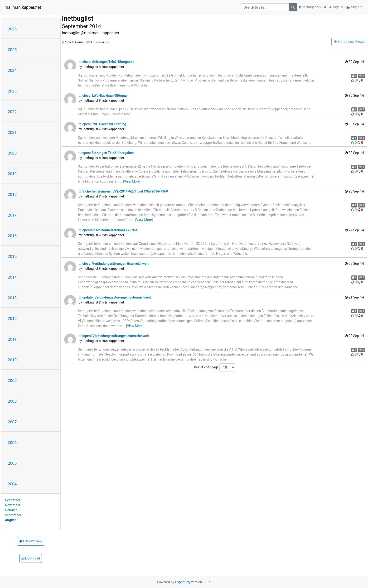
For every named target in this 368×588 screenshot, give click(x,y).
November (13, 505)
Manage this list (312, 7)
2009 (12, 381)
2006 (12, 443)
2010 (12, 360)
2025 (12, 50)
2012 (12, 318)
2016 (12, 236)
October (11, 510)
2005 (12, 463)
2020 (12, 153)
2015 (12, 256)
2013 (12, 298)
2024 (12, 70)
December (13, 500)
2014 (12, 277)
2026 (12, 29)
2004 (12, 484)
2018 (12, 194)
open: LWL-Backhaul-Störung (102, 124)
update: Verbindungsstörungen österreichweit (115, 297)
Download (31, 558)
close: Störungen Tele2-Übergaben (106, 62)
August (10, 520)
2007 (12, 422)
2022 (12, 112)
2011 (12, 339)
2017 (12, 215)
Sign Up (354, 7)
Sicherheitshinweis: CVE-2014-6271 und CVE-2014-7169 (123, 191)
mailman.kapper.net (23, 7)
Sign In (336, 7)
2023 (12, 91)
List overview (31, 541)
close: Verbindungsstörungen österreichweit (114, 264)
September (13, 515)
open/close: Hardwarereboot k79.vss (108, 230)
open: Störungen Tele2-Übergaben (106, 153)
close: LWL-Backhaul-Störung (103, 96)
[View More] (132, 181)
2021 (12, 132)
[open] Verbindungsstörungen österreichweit (114, 336)
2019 (12, 174)
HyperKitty (183, 582)
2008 (12, 401)
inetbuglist (77, 18)
